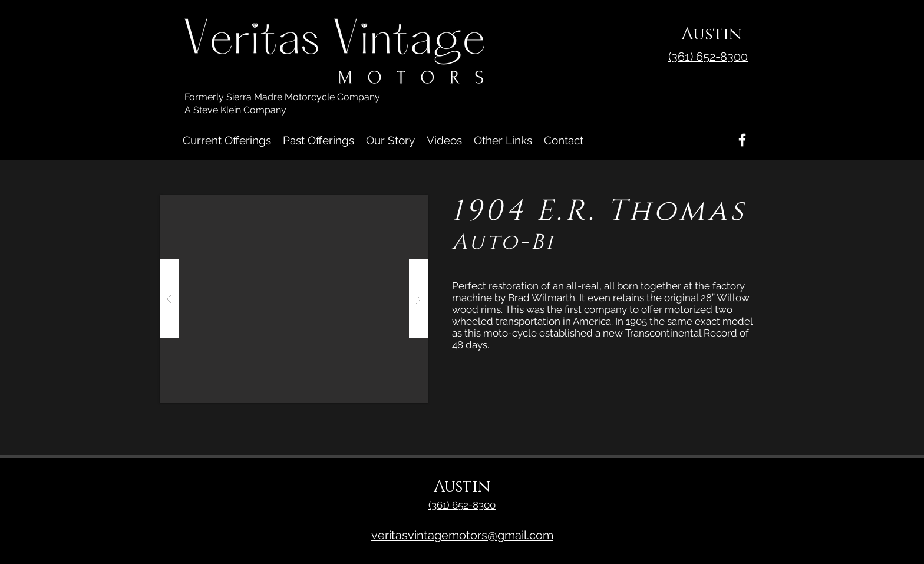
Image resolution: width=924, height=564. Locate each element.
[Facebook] (742, 140)
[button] (294, 299)
